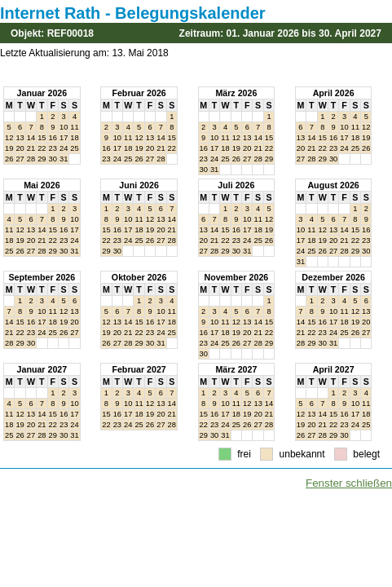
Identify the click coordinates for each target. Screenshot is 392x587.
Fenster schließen (349, 483)
